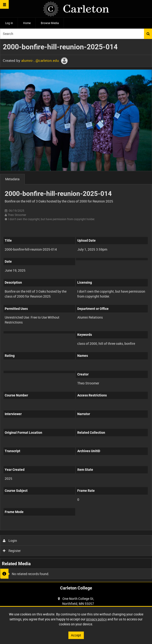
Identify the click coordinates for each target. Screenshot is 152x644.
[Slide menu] (4, 4)
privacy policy (97, 619)
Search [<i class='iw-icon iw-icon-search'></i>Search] (148, 34)
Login (10, 541)
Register (12, 551)
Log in (9, 23)
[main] (76, 310)
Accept (76, 635)
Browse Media (50, 23)
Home (27, 23)
